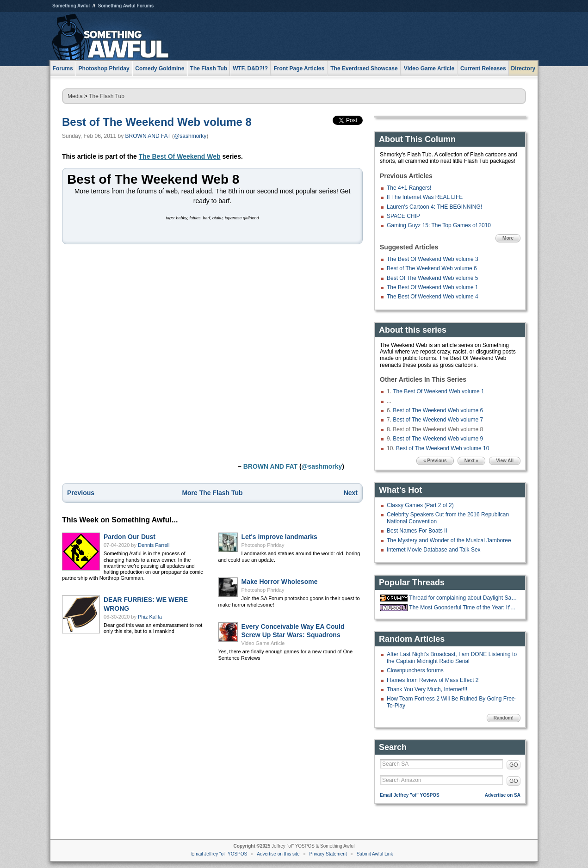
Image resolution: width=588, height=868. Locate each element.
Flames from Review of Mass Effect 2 (433, 680)
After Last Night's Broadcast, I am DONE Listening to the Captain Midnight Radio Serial (452, 657)
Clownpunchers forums (415, 670)
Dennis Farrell (154, 545)
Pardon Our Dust (130, 537)
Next (351, 493)
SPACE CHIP (403, 216)
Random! (504, 718)
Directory (523, 68)
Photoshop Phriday (263, 545)
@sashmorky (190, 136)
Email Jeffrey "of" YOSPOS (410, 795)
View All (505, 461)
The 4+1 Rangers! (409, 188)
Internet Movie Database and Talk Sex (434, 550)
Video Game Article (263, 643)
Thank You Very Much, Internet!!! (427, 689)
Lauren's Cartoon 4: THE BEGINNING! (434, 207)
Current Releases (483, 68)
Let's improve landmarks (279, 537)
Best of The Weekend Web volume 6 (432, 268)
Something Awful (71, 6)
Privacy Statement (328, 854)
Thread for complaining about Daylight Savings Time (464, 598)
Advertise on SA (503, 795)
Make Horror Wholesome (280, 582)
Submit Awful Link (375, 854)
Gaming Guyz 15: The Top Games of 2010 (439, 225)
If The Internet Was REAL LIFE (425, 197)
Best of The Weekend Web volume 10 (443, 448)
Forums (63, 68)
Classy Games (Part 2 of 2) (420, 505)
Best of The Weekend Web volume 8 (157, 122)
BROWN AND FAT (148, 136)
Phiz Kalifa (150, 617)
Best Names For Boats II (417, 531)
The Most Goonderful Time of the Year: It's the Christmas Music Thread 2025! (464, 608)
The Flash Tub (107, 96)
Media (75, 96)
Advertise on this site (278, 854)
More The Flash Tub (212, 493)
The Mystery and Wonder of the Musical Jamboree (449, 540)
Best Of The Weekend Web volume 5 (432, 278)
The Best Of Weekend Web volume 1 (433, 287)
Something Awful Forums (126, 6)
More (508, 238)
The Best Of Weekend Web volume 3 (433, 259)
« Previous (435, 461)
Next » (471, 461)
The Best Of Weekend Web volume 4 (433, 297)
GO (514, 765)
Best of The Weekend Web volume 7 (438, 420)
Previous (81, 493)
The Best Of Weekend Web (180, 156)
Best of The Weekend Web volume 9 (438, 439)
